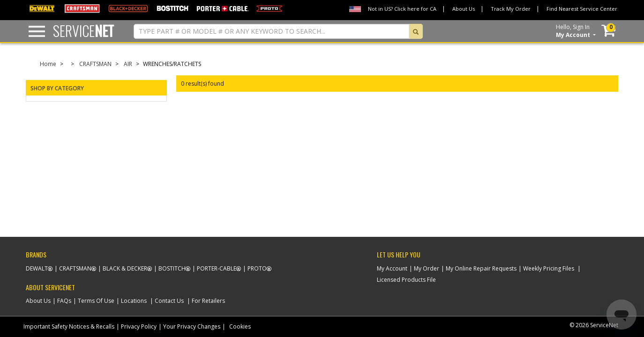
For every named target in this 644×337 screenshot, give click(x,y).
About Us (464, 9)
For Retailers (208, 301)
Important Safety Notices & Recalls (69, 326)
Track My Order (511, 9)
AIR (128, 64)
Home (48, 64)
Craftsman (75, 268)
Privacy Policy (139, 326)
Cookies (240, 326)
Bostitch (172, 268)
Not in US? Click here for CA (402, 9)
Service (83, 31)
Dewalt (37, 268)
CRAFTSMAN (95, 64)
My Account (392, 268)
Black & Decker (125, 268)
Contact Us (169, 301)
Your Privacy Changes (192, 326)
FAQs (64, 301)
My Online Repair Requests (481, 268)
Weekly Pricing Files (549, 268)
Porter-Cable (217, 268)
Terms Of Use (96, 301)
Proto (257, 268)
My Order (427, 268)
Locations (134, 301)
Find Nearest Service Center (582, 9)
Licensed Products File (406, 280)
